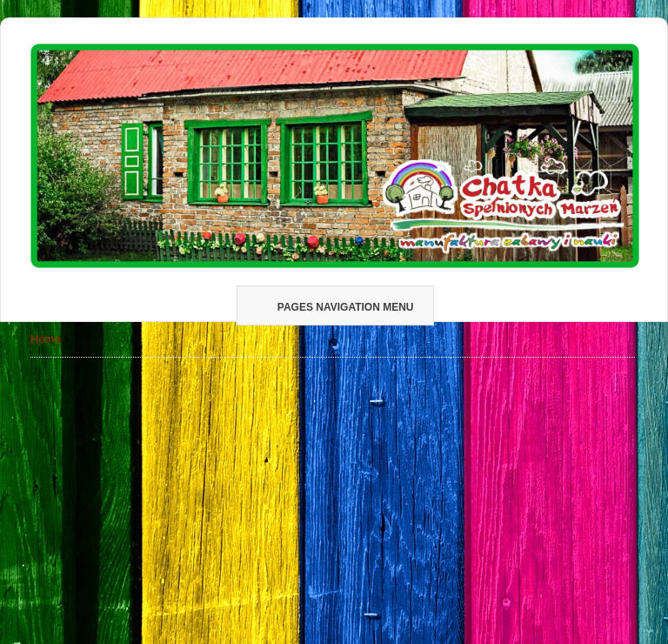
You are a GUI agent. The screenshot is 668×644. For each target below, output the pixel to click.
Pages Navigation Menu (334, 307)
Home (46, 339)
